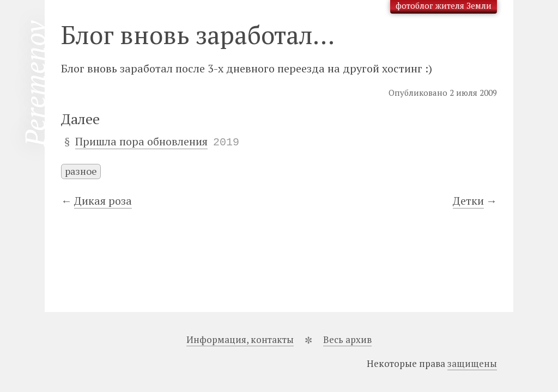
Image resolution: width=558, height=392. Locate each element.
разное (81, 171)
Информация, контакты (240, 339)
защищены (472, 363)
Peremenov (35, 84)
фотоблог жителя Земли (444, 5)
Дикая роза (103, 201)
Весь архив (347, 339)
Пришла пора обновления (141, 141)
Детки (468, 201)
